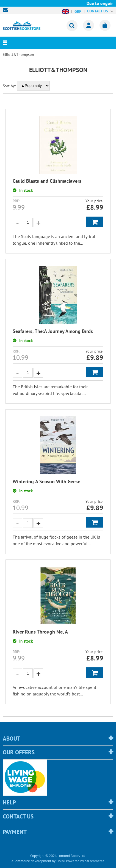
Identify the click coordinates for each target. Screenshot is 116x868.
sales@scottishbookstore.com (7, 10)
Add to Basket (95, 222)
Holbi (60, 861)
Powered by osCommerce (85, 861)
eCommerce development (31, 861)
